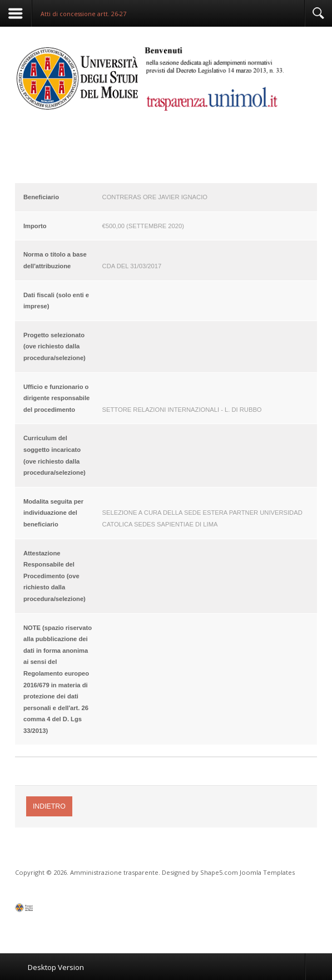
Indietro (49, 806)
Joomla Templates (267, 872)
